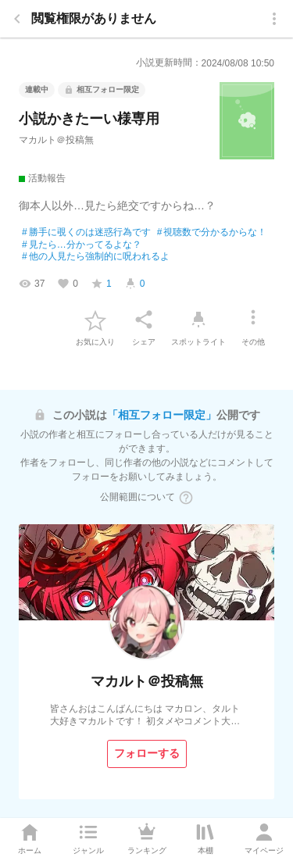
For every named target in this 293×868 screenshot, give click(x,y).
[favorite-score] (101, 284)
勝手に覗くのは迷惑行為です (86, 233)
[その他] (253, 320)
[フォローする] (147, 754)
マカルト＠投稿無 (56, 140)
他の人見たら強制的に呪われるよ (96, 257)
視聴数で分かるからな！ (212, 233)
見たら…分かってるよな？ (82, 245)
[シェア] (144, 320)
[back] (17, 19)
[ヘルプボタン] (186, 498)
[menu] (274, 19)
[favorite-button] (95, 320)
